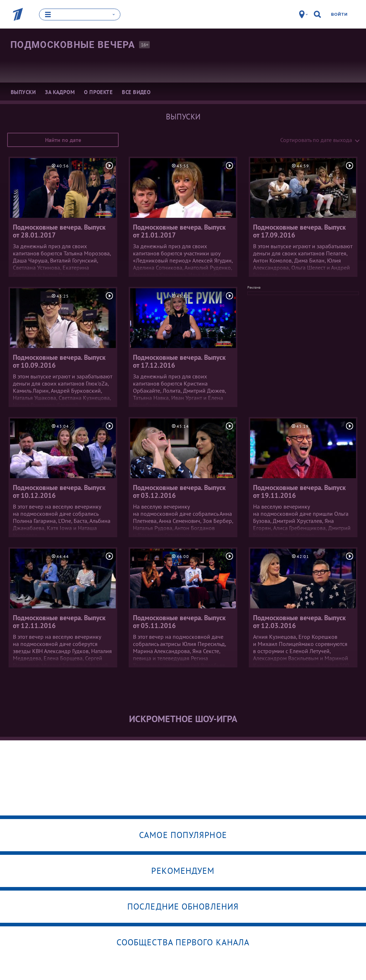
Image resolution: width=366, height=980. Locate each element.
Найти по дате (63, 139)
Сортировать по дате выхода (316, 139)
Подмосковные (73, 44)
